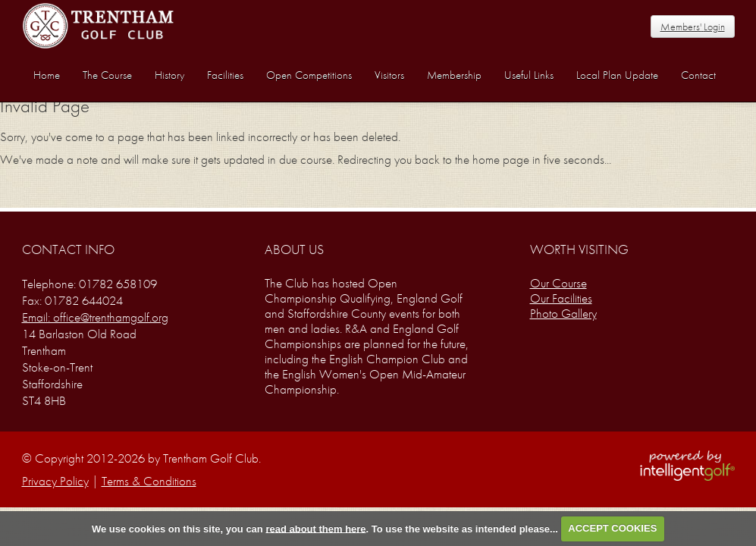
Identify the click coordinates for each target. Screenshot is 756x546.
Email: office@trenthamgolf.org (95, 317)
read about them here (315, 528)
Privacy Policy (55, 481)
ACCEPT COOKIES (612, 528)
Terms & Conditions (149, 481)
